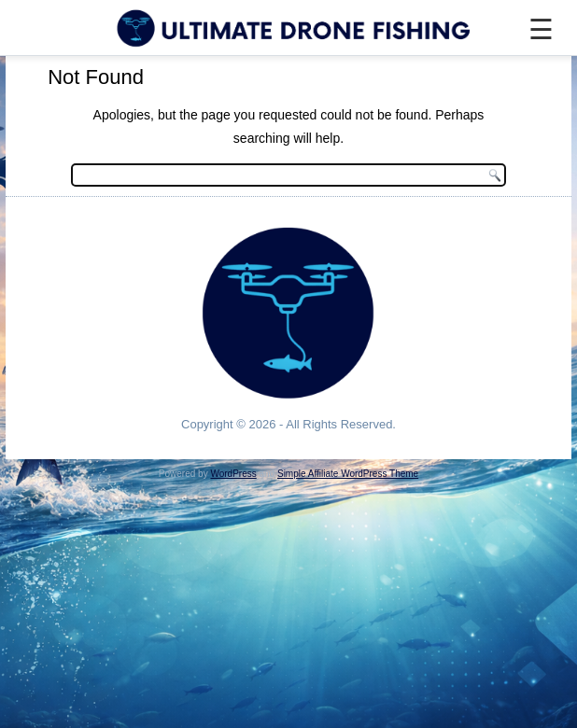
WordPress (233, 474)
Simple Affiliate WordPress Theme (348, 474)
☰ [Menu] (541, 29)
